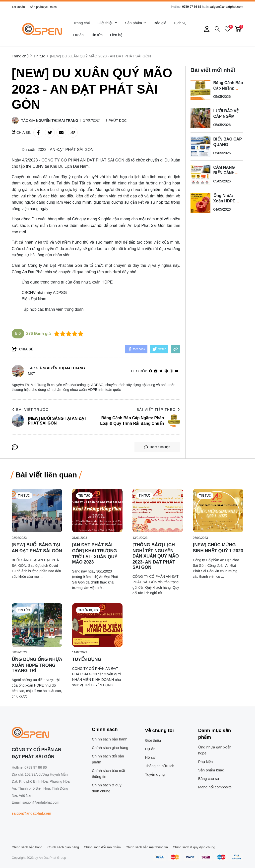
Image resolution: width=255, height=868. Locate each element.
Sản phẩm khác (211, 770)
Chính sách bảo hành (110, 739)
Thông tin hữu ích (160, 766)
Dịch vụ (180, 23)
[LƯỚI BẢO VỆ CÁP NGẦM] (200, 118)
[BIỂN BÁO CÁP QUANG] (200, 146)
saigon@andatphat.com (226, 7)
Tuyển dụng (88, 610)
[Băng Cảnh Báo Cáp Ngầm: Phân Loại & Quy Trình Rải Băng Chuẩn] (200, 90)
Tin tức (97, 35)
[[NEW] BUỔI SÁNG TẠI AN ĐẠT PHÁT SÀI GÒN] (37, 510)
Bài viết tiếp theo (159, 410)
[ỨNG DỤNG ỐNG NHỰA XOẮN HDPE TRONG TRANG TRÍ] (37, 625)
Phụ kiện (206, 762)
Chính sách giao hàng (110, 748)
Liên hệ (116, 35)
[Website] (156, 371)
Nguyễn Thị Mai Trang (57, 121)
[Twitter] (161, 371)
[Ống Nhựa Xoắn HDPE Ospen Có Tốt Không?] (200, 203)
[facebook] (151, 371)
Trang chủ (82, 23)
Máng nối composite (215, 787)
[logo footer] (41, 733)
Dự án (78, 35)
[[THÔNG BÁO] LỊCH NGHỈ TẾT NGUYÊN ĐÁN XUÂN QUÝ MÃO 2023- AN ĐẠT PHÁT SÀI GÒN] (158, 510)
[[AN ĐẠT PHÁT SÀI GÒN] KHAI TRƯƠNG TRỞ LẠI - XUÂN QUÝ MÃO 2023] (97, 510)
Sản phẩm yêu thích (43, 7)
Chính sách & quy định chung (107, 788)
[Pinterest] (166, 371)
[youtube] (177, 371)
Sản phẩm (136, 23)
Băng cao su (209, 779)
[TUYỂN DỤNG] (97, 625)
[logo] (42, 29)
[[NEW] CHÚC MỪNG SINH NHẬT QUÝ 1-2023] (218, 510)
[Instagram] (171, 371)
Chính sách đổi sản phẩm (108, 759)
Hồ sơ (150, 757)
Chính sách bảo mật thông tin (109, 774)
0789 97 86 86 (192, 7)
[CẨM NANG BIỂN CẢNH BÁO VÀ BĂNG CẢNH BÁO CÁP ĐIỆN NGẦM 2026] (200, 175)
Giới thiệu (108, 23)
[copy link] (73, 133)
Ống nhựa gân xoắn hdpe (215, 750)
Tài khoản (18, 7)
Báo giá (160, 23)
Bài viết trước (30, 410)
